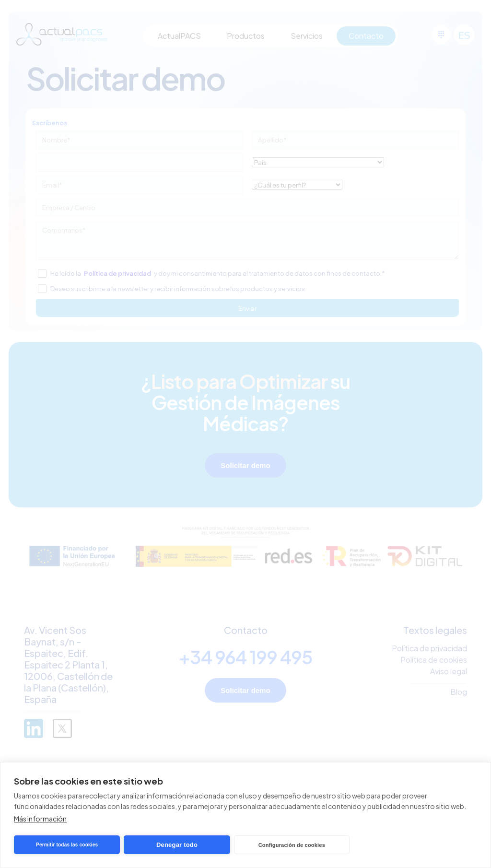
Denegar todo (177, 845)
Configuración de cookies (292, 845)
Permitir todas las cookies (67, 845)
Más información (40, 819)
